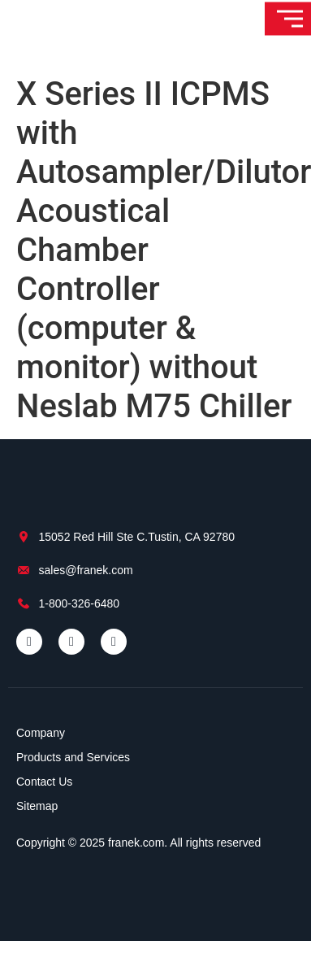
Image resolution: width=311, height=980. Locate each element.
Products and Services (73, 757)
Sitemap (37, 806)
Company (41, 733)
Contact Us (44, 782)
